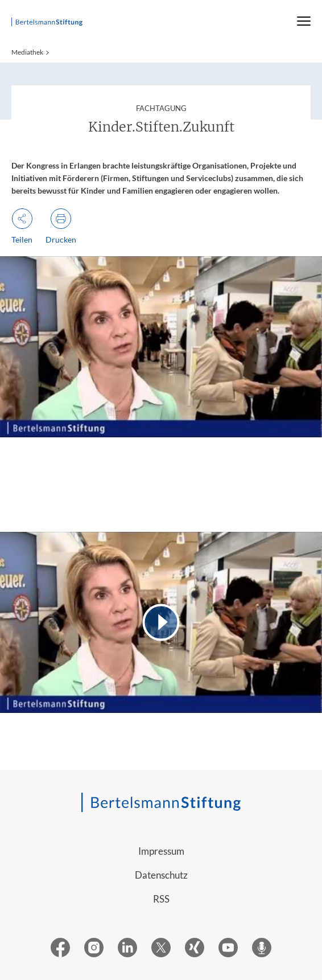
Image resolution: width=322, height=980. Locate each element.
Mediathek (27, 52)
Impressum (161, 851)
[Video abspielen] (161, 622)
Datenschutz (161, 875)
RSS (161, 899)
